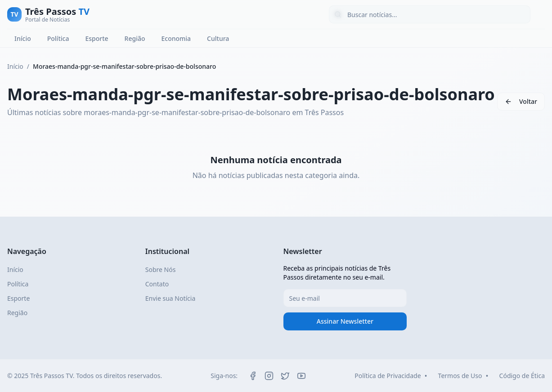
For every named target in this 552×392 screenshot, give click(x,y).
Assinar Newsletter (345, 321)
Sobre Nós (161, 269)
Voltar (528, 101)
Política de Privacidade (388, 376)
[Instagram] (269, 376)
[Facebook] (253, 376)
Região (135, 38)
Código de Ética (522, 376)
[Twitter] (285, 376)
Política (58, 38)
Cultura (218, 38)
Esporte (96, 38)
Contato (157, 284)
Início (23, 38)
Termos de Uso (460, 376)
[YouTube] (301, 376)
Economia (176, 38)
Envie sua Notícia (171, 298)
